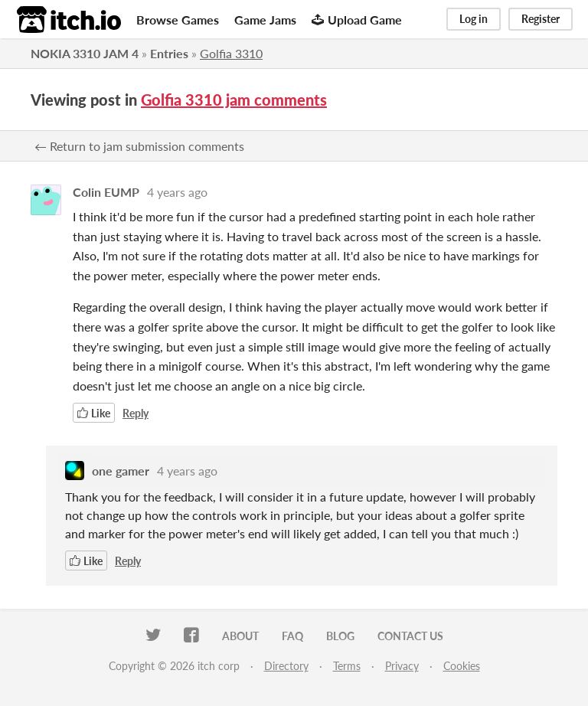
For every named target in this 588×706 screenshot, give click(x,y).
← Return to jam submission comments (139, 146)
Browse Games (178, 20)
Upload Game (357, 20)
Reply (136, 413)
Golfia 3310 (231, 53)
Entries (169, 53)
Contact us (410, 636)
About (240, 636)
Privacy (402, 666)
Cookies (462, 666)
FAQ (292, 636)
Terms (347, 666)
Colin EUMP (106, 192)
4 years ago (177, 192)
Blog (340, 636)
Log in (474, 19)
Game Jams (265, 20)
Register (541, 19)
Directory (286, 666)
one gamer (121, 471)
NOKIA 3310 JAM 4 (85, 53)
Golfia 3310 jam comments (234, 100)
